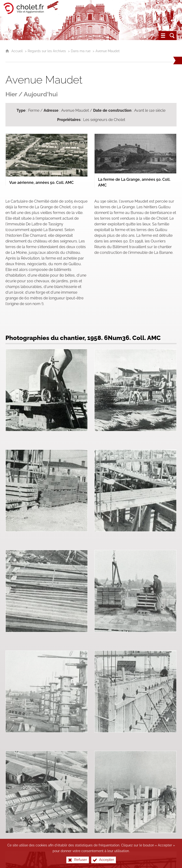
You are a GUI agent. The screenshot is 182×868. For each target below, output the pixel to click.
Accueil (18, 51)
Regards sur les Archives (47, 51)
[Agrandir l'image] (47, 155)
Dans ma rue (81, 51)
